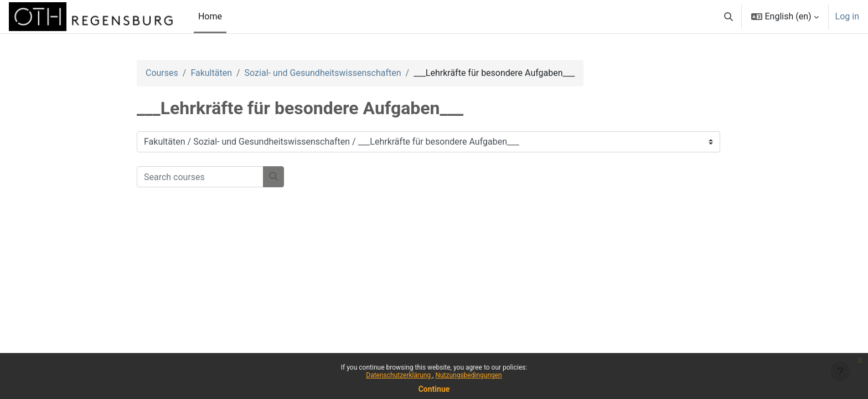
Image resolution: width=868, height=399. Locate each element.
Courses (162, 73)
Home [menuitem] (210, 16)
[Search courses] (200, 177)
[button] (728, 17)
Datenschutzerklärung (399, 375)
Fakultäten (211, 73)
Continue (434, 389)
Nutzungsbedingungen (468, 375)
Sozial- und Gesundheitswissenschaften (323, 73)
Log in (847, 16)
